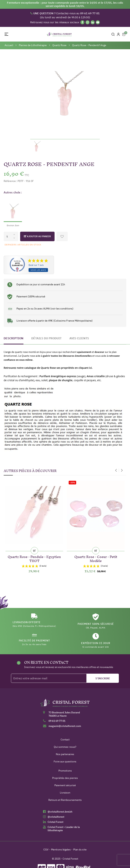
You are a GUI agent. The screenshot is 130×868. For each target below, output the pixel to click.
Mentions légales (61, 850)
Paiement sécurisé (65, 785)
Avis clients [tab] (79, 338)
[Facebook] (82, 22)
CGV (46, 850)
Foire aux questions (65, 761)
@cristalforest (56, 817)
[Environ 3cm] (13, 212)
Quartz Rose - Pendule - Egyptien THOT (34, 558)
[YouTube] (98, 22)
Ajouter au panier (37, 236)
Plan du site (80, 850)
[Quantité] (11, 236)
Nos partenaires (65, 754)
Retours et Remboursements (65, 800)
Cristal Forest (55, 822)
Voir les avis (38, 270)
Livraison (65, 793)
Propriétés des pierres (65, 778)
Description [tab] (14, 338)
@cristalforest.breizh (60, 812)
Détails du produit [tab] (46, 338)
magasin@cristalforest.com (65, 726)
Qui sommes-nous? (65, 747)
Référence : (10, 181)
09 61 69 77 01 (57, 721)
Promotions (65, 771)
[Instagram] (88, 22)
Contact (65, 740)
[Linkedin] (93, 22)
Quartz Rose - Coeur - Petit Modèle (96, 558)
